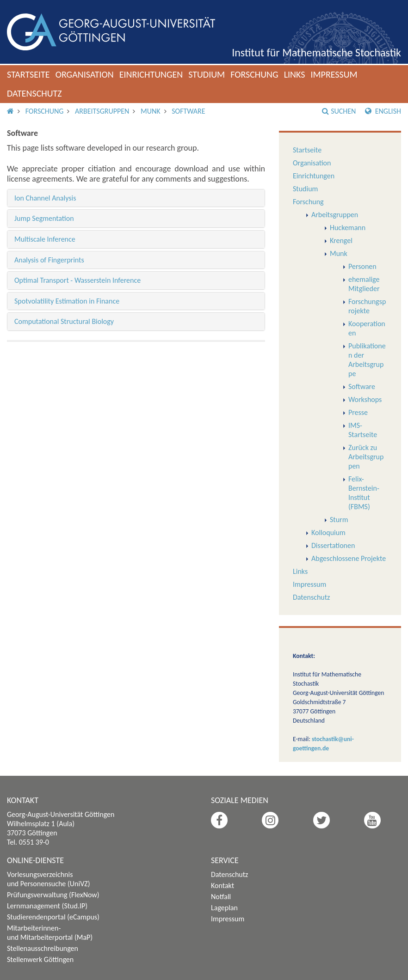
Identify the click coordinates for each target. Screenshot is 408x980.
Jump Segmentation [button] (44, 218)
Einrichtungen (151, 74)
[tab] (136, 198)
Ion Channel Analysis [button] (45, 198)
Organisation (85, 74)
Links (295, 74)
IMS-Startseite (363, 430)
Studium (207, 74)
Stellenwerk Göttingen (40, 959)
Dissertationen (333, 545)
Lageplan (224, 908)
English (383, 111)
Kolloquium (328, 533)
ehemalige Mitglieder (364, 284)
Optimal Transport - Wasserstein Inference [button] (77, 280)
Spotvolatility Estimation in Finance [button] (67, 301)
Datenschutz (34, 93)
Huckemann (348, 228)
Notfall (221, 897)
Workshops (365, 399)
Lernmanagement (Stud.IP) (47, 906)
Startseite (28, 74)
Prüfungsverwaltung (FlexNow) (53, 895)
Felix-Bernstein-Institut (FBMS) (364, 493)
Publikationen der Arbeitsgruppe (367, 360)
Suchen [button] (339, 111)
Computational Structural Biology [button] (64, 321)
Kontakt (223, 886)
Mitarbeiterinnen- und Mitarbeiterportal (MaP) (50, 933)
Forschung (254, 74)
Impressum (334, 74)
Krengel (341, 240)
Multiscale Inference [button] (45, 239)
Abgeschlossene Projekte (349, 558)
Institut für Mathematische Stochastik (316, 52)
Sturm (339, 520)
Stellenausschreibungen (43, 948)
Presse (358, 412)
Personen (362, 266)
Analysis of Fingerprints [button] (49, 260)
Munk (151, 111)
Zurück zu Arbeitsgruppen (366, 457)
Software (188, 111)
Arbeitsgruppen (102, 111)
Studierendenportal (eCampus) (53, 917)
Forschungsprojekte (367, 306)
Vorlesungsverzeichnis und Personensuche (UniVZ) (49, 879)
